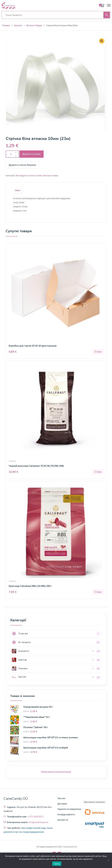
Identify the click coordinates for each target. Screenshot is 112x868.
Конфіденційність (66, 814)
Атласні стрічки (35, 176)
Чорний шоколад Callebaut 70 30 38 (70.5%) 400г (37, 466)
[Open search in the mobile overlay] (56, 15)
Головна (6, 26)
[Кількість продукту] (12, 154)
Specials (18, 26)
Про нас (61, 798)
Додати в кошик (32, 154)
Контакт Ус (63, 820)
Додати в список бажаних (22, 165)
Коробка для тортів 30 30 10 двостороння (33, 346)
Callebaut (12, 461)
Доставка (62, 804)
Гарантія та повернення (69, 809)
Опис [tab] (18, 191)
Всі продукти (22, 176)
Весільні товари (34, 26)
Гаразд (57, 864)
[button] (102, 41)
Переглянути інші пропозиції (56, 772)
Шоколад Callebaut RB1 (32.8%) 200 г (31, 586)
